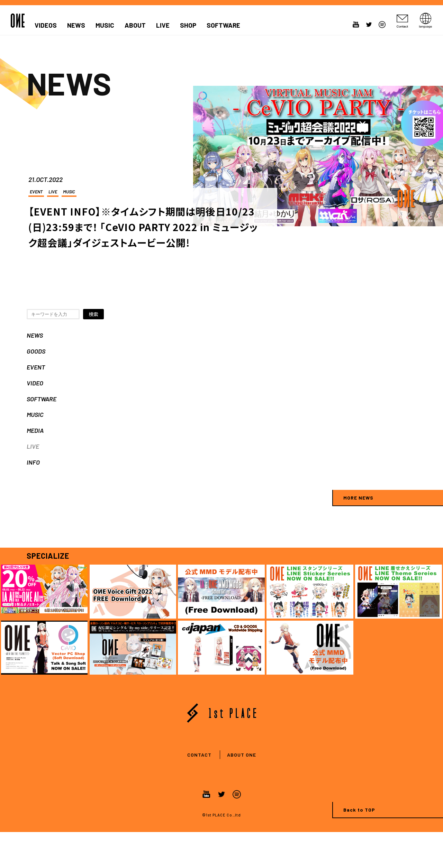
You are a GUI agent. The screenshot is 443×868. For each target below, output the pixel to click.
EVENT (36, 192)
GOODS (36, 351)
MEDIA (35, 430)
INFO (33, 462)
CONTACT (199, 755)
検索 (93, 314)
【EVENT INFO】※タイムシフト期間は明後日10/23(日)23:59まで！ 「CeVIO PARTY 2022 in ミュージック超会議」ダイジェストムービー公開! (143, 227)
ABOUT (135, 25)
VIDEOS (46, 25)
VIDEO (35, 383)
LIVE (163, 25)
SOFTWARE (223, 25)
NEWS (76, 25)
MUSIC (105, 25)
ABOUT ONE (242, 755)
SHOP (188, 25)
